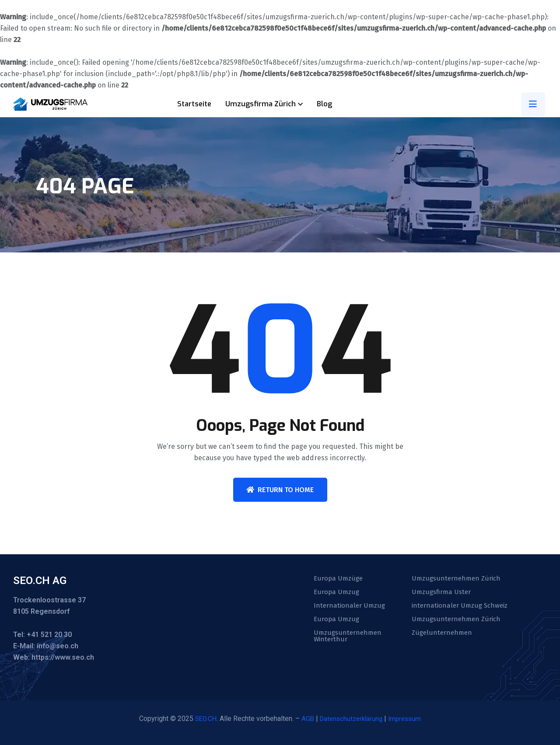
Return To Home (280, 490)
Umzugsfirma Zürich (261, 104)
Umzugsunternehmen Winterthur (349, 638)
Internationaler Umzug (350, 607)
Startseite (194, 104)
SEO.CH (203, 719)
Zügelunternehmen (443, 635)
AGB (306, 719)
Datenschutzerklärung (351, 719)
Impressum (408, 719)
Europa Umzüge (339, 579)
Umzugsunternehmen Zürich (458, 579)
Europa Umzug (337, 593)
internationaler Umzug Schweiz (462, 607)
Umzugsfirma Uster (443, 593)
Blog (324, 104)
